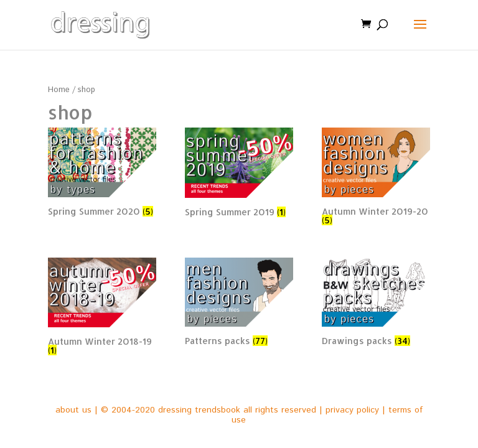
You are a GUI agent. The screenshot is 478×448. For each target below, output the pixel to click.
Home (59, 90)
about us (73, 410)
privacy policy (352, 410)
